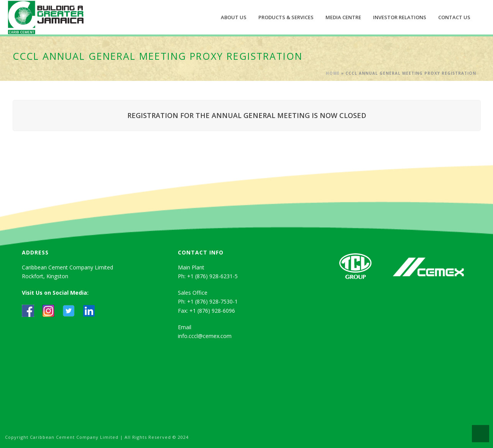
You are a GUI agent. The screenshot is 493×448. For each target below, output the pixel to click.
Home (333, 73)
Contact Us (454, 17)
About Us (234, 17)
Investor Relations (400, 17)
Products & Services (286, 17)
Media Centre (343, 17)
